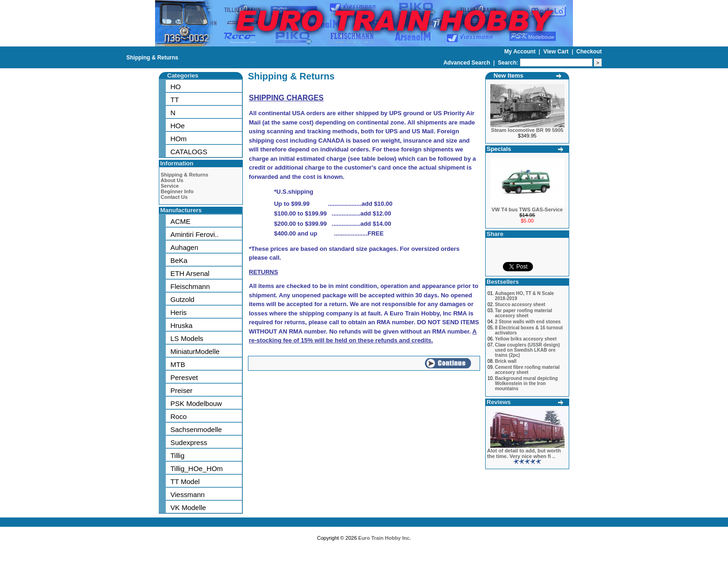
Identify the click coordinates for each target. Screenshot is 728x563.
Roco (179, 416)
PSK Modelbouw (196, 403)
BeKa (179, 260)
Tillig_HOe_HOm (197, 468)
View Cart (557, 52)
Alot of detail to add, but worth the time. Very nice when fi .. (524, 453)
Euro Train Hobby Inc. (385, 538)
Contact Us (174, 197)
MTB (178, 364)
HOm (179, 139)
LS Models (187, 338)
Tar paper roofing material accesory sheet (523, 313)
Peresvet (184, 377)
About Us (172, 180)
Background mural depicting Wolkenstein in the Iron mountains (526, 383)
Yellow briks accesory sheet (526, 339)
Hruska (182, 325)
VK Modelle (188, 507)
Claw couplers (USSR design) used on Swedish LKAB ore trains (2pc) (527, 350)
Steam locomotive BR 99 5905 (527, 130)
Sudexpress (189, 442)
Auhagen (184, 247)
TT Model (185, 481)
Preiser (182, 390)
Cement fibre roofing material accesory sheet (527, 370)
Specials (499, 149)
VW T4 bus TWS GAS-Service (527, 209)
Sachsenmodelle (196, 429)
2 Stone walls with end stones (528, 322)
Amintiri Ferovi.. (195, 234)
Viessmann (188, 494)
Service (170, 186)
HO (176, 87)
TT (175, 100)
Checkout (589, 52)
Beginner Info (177, 191)
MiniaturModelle (195, 351)
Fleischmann (190, 286)
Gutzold (182, 299)
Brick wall (506, 361)
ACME (180, 221)
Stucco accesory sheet (520, 304)
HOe (178, 126)
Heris (179, 312)
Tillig (177, 455)
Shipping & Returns (152, 58)
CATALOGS (189, 152)
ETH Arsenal (190, 273)
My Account (521, 52)
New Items (508, 75)
